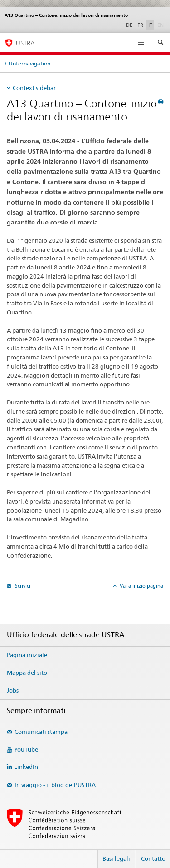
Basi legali (116, 858)
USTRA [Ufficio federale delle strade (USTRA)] (25, 43)
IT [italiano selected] (150, 25)
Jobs (13, 690)
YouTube (26, 749)
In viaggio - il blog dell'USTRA (55, 785)
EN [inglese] (161, 25)
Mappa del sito (27, 673)
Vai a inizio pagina (141, 586)
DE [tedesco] (129, 25)
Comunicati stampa (41, 732)
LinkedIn (26, 767)
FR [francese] (140, 25)
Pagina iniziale (27, 655)
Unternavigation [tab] (29, 63)
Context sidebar (34, 88)
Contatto (153, 858)
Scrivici (22, 586)
